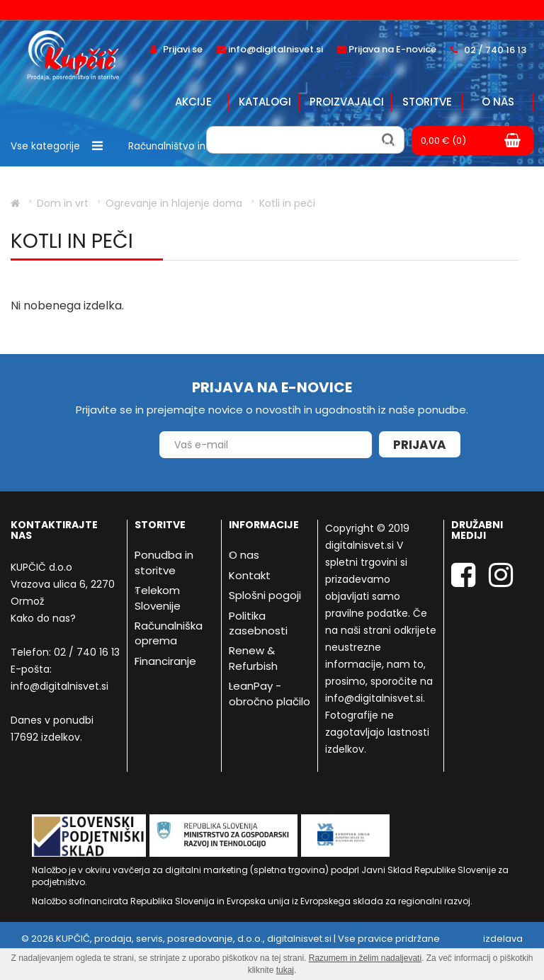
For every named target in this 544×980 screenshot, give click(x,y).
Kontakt (250, 575)
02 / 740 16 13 (87, 652)
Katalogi (265, 102)
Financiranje (165, 661)
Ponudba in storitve (164, 562)
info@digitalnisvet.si (59, 686)
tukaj (285, 970)
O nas (498, 102)
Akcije (193, 102)
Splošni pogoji (265, 595)
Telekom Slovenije (158, 598)
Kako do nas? (43, 618)
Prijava (420, 445)
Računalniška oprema (169, 633)
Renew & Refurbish (253, 658)
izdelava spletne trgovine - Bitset (468, 945)
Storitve (427, 102)
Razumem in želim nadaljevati (365, 958)
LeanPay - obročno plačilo (270, 693)
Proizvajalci (347, 102)
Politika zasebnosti (258, 623)
